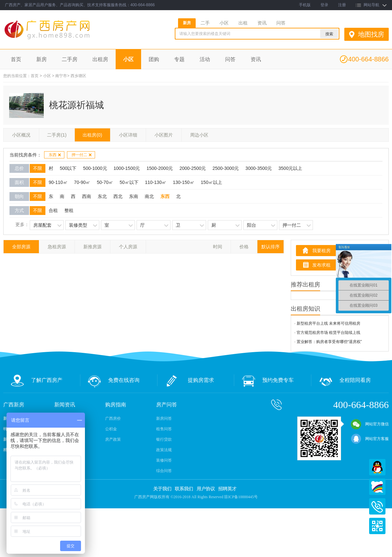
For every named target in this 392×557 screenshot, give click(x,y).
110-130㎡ (156, 182)
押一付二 (82, 155)
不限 (38, 168)
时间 (218, 247)
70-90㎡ (82, 182)
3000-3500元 (259, 168)
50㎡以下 (129, 182)
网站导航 (371, 5)
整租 (69, 210)
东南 (134, 196)
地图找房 (371, 34)
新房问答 (164, 418)
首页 (16, 59)
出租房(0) (92, 135)
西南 (87, 196)
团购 (154, 59)
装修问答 (164, 460)
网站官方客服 (370, 439)
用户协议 (206, 489)
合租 (53, 210)
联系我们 (184, 489)
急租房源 (57, 247)
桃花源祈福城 (76, 105)
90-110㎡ (58, 182)
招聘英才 (227, 489)
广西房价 (113, 418)
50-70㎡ (105, 182)
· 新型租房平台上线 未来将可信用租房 (327, 323)
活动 (205, 59)
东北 (102, 196)
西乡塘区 (78, 76)
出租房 (100, 59)
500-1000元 (95, 168)
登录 (324, 5)
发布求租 (321, 265)
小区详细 (128, 135)
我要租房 (321, 251)
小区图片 (164, 135)
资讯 (262, 23)
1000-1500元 (127, 168)
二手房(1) (57, 135)
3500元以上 (290, 168)
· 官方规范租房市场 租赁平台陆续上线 (327, 333)
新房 (187, 23)
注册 (342, 5)
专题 (179, 59)
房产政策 (113, 439)
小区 (224, 23)
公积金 (111, 429)
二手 (205, 23)
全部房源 (21, 247)
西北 (118, 196)
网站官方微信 (370, 424)
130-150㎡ (183, 182)
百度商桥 (377, 487)
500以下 (68, 168)
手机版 (305, 5)
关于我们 (162, 489)
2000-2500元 (193, 168)
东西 (55, 155)
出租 (243, 23)
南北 (149, 196)
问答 (281, 23)
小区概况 (21, 135)
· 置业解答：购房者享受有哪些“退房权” (328, 342)
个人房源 (128, 247)
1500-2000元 (160, 168)
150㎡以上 (212, 182)
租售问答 (164, 429)
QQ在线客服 (377, 467)
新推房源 (92, 247)
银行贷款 (164, 439)
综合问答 (164, 471)
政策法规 (164, 450)
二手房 (70, 59)
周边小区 (199, 135)
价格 (244, 247)
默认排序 (270, 247)
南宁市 (61, 76)
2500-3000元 (226, 168)
